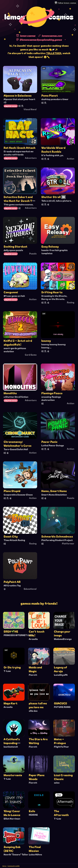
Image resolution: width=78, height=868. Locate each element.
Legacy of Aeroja (61, 669)
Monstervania (13, 775)
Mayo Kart (11, 703)
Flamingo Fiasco (52, 393)
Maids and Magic (35, 669)
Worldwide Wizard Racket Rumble (53, 150)
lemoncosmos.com (52, 36)
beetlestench (11, 747)
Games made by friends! (39, 603)
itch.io (4, 866)
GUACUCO (60, 703)
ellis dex (33, 711)
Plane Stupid (12, 491)
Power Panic (49, 442)
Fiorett (33, 675)
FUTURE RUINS (62, 707)
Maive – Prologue (60, 741)
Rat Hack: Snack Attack (20, 148)
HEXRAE (33, 815)
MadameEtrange (63, 639)
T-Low (7, 671)
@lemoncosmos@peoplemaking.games (41, 40)
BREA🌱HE (11, 631)
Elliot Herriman (12, 819)
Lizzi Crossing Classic (63, 777)
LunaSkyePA (61, 675)
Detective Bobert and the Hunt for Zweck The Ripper (19, 201)
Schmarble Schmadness (57, 536)
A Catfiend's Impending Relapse (12, 743)
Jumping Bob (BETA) (12, 849)
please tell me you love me (38, 705)
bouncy (46, 341)
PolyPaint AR (12, 582)
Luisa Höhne (35, 854)
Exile (32, 811)
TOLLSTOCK (54, 53)
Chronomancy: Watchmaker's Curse (18, 444)
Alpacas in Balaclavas (18, 95)
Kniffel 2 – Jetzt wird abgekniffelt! (18, 343)
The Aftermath (61, 813)
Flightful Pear (61, 747)
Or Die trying (12, 667)
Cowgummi (11, 292)
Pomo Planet (50, 95)
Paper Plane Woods (37, 777)
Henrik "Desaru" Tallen (16, 854)
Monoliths (10, 393)
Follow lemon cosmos (65, 3)
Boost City (11, 536)
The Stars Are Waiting (38, 741)
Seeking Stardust (15, 246)
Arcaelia (33, 639)
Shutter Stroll (51, 197)
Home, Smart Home (54, 491)
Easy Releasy (50, 246)
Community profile (13, 866)
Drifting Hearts (52, 292)
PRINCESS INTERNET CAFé (18, 635)
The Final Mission (35, 849)
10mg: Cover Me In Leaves (12, 813)
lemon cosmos (28, 36)
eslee (57, 783)
